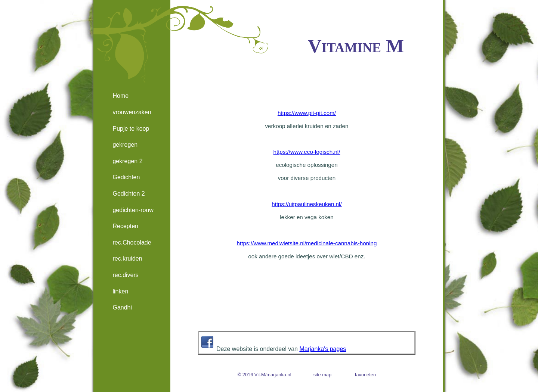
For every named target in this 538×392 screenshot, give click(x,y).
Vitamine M (356, 46)
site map (322, 375)
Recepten (125, 226)
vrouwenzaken (132, 112)
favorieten (365, 375)
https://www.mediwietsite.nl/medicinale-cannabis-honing (307, 243)
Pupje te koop (131, 129)
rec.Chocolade (132, 242)
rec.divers (125, 275)
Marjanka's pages (323, 349)
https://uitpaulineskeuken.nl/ (307, 204)
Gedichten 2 (129, 194)
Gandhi (122, 307)
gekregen (125, 145)
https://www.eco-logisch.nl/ (307, 152)
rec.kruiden (127, 259)
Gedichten (126, 177)
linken (120, 291)
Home (120, 96)
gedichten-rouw (133, 210)
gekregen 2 (127, 161)
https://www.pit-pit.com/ (307, 113)
